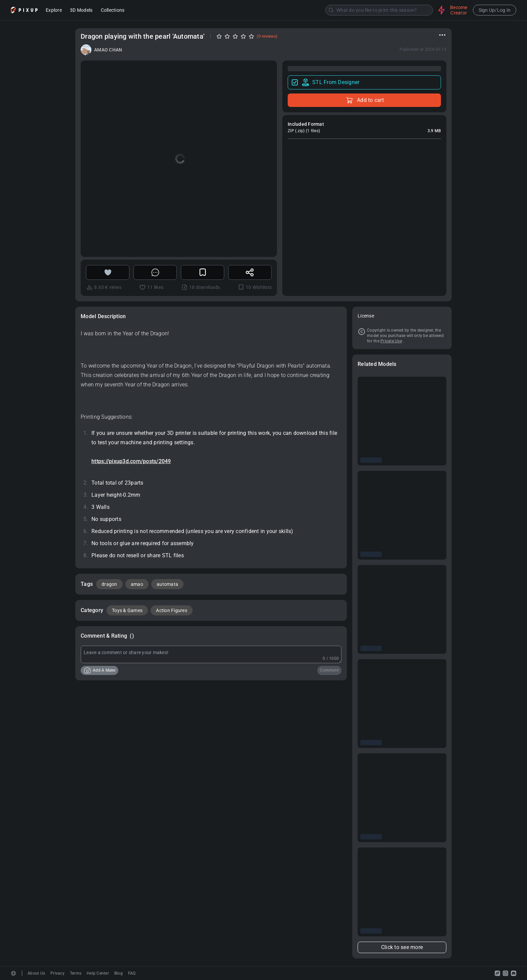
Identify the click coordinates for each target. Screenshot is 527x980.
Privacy (57, 973)
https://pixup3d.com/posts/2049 (131, 461)
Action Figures (172, 610)
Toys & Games (127, 610)
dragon (109, 584)
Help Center (98, 973)
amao (137, 584)
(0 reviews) (267, 36)
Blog (118, 973)
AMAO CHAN (108, 50)
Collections (113, 11)
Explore (54, 11)
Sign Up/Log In (495, 10)
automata (167, 584)
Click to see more (402, 947)
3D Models (81, 11)
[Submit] (331, 10)
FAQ (132, 973)
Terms (76, 973)
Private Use (391, 341)
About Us (36, 973)
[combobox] (282, 10)
